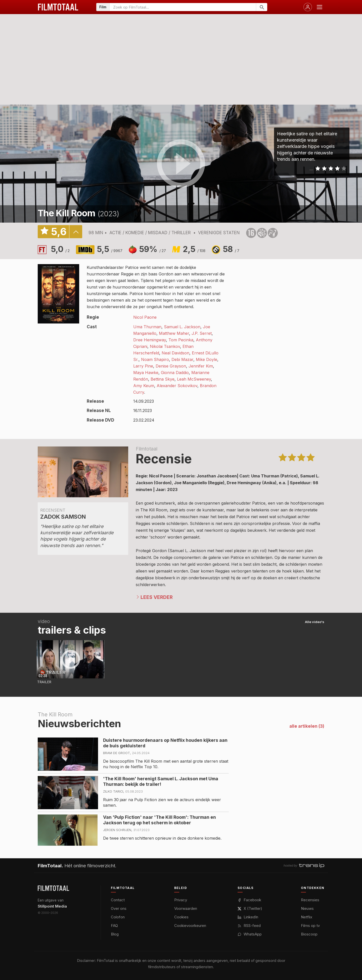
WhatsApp (250, 934)
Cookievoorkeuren (190, 926)
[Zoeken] (262, 7)
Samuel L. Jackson (182, 327)
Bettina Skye (163, 379)
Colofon (118, 917)
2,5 (194, 249)
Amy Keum (144, 386)
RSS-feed (249, 926)
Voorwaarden (186, 908)
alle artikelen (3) (307, 726)
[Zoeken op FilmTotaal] (183, 7)
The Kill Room (67, 213)
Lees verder (157, 597)
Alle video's (315, 622)
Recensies (310, 900)
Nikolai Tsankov (165, 346)
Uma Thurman (147, 327)
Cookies (181, 917)
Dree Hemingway (150, 340)
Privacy (181, 900)
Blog (115, 934)
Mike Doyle (207, 359)
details (76, 232)
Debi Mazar (182, 359)
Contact (118, 900)
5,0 (60, 249)
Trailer (44, 682)
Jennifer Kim (201, 366)
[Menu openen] (320, 7)
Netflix (307, 917)
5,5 (110, 249)
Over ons (119, 908)
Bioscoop (309, 934)
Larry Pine (143, 366)
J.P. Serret (202, 333)
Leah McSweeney (194, 379)
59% (153, 249)
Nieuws (307, 908)
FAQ (114, 926)
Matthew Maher (174, 333)
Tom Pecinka (181, 340)
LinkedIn (248, 917)
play (181, 164)
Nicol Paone (145, 317)
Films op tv (310, 926)
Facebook (249, 900)
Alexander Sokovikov (177, 386)
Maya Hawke (146, 373)
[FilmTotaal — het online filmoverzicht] (53, 888)
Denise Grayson (171, 366)
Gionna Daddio (175, 373)
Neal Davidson (175, 353)
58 (231, 249)
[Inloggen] (308, 7)
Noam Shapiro (155, 359)
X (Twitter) (250, 908)
